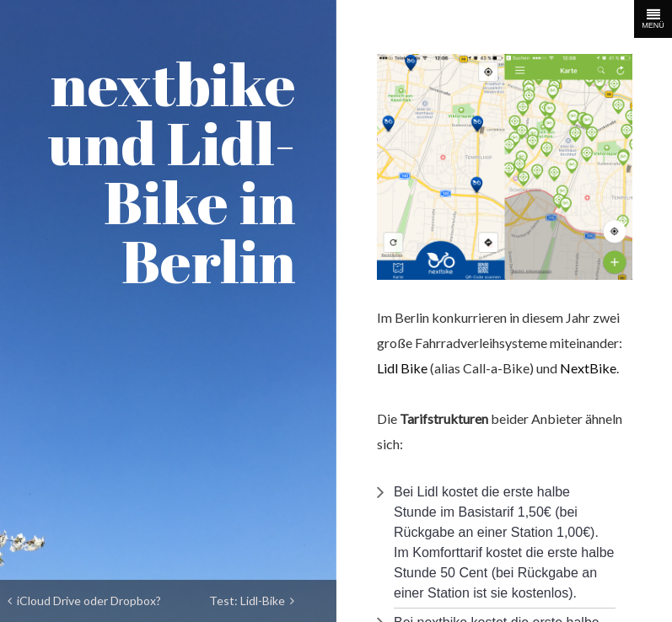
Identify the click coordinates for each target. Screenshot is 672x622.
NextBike (588, 368)
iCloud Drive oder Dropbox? (84, 601)
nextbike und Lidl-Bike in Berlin (172, 172)
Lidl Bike (402, 368)
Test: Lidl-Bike (252, 601)
